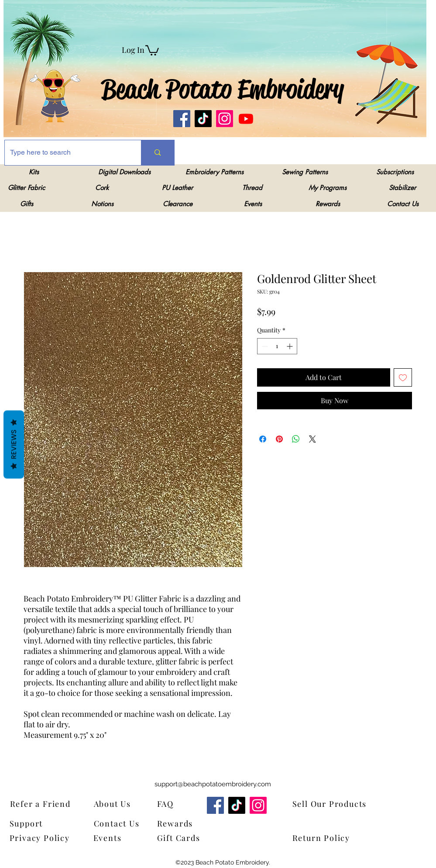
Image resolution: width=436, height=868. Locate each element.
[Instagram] (225, 119)
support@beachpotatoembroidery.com (213, 784)
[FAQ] (168, 804)
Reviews (14, 444)
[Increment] (290, 346)
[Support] (32, 824)
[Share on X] (312, 439)
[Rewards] (181, 824)
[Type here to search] (67, 153)
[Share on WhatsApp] (296, 439)
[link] (152, 50)
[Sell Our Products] (336, 804)
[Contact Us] (121, 824)
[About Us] (118, 804)
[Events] (113, 838)
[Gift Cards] (200, 838)
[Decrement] (264, 346)
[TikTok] (203, 119)
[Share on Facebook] (263, 439)
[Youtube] (246, 119)
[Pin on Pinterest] (279, 439)
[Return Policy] (336, 838)
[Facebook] (182, 119)
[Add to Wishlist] (403, 377)
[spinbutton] (277, 346)
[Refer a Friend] (53, 804)
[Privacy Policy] (42, 838)
